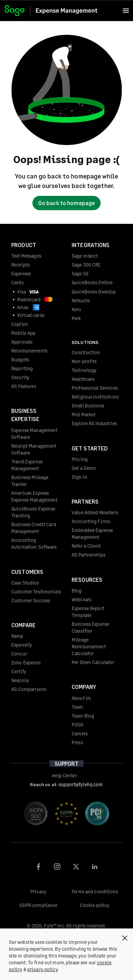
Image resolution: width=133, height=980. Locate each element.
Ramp (17, 636)
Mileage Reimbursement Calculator (89, 646)
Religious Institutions (95, 397)
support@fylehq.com (81, 784)
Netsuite (81, 300)
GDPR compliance (39, 905)
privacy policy (42, 969)
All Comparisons (29, 689)
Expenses (21, 273)
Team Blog (83, 716)
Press (77, 742)
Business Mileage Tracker (30, 481)
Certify (19, 671)
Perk (76, 318)
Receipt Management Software (34, 449)
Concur (19, 654)
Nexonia (20, 680)
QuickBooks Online (92, 282)
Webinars (82, 599)
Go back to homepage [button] (66, 203)
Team (77, 707)
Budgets (20, 359)
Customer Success (31, 600)
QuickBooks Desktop (94, 292)
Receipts (20, 265)
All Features (24, 386)
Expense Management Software (34, 434)
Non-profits (84, 361)
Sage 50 (80, 273)
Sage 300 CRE (86, 265)
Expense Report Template (88, 612)
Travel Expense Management (27, 465)
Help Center (64, 775)
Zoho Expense (26, 662)
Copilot (19, 324)
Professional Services (95, 388)
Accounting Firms (91, 521)
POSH (78, 725)
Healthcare (83, 379)
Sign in (79, 477)
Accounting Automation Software (34, 543)
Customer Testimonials (36, 592)
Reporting (22, 368)
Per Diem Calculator (93, 662)
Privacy (38, 891)
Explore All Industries (94, 423)
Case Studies (25, 583)
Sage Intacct (85, 256)
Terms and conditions (95, 891)
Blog (77, 590)
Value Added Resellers (95, 512)
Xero (77, 309)
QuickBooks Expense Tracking (33, 512)
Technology (84, 370)
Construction (86, 352)
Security (20, 377)
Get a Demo (84, 468)
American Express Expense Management (34, 496)
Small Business (88, 406)
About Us (81, 698)
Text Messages (26, 256)
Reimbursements (29, 351)
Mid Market (84, 414)
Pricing (80, 459)
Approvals (22, 342)
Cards (17, 282)
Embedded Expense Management (92, 534)
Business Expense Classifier (90, 627)
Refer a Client (86, 546)
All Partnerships (88, 555)
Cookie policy (95, 905)
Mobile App (23, 333)
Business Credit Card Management (34, 528)
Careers (80, 733)
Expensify (22, 645)
